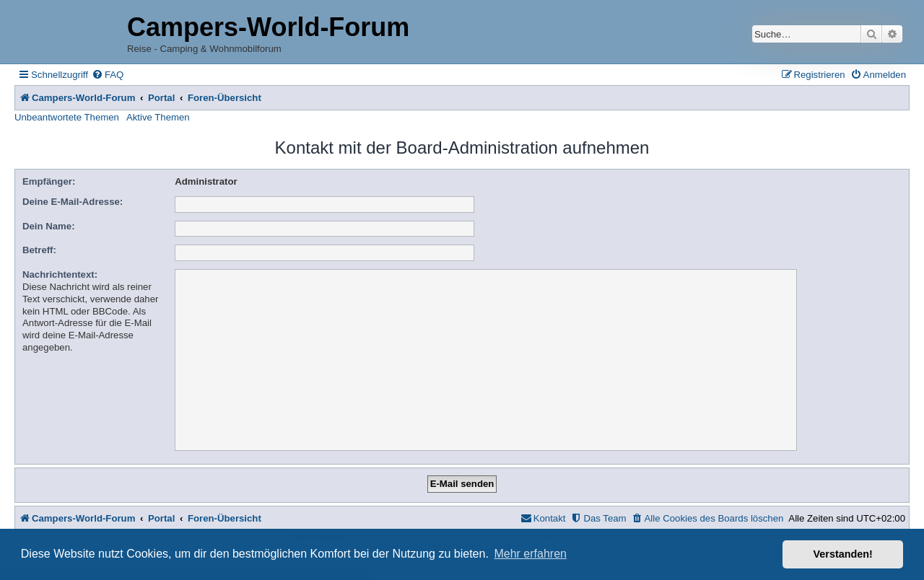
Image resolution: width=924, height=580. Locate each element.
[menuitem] (108, 75)
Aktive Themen (158, 117)
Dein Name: (49, 226)
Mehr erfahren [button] (530, 554)
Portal (161, 98)
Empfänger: (49, 181)
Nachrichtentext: (60, 274)
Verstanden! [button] (843, 554)
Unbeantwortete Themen (67, 117)
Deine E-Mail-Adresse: (73, 202)
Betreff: (39, 250)
